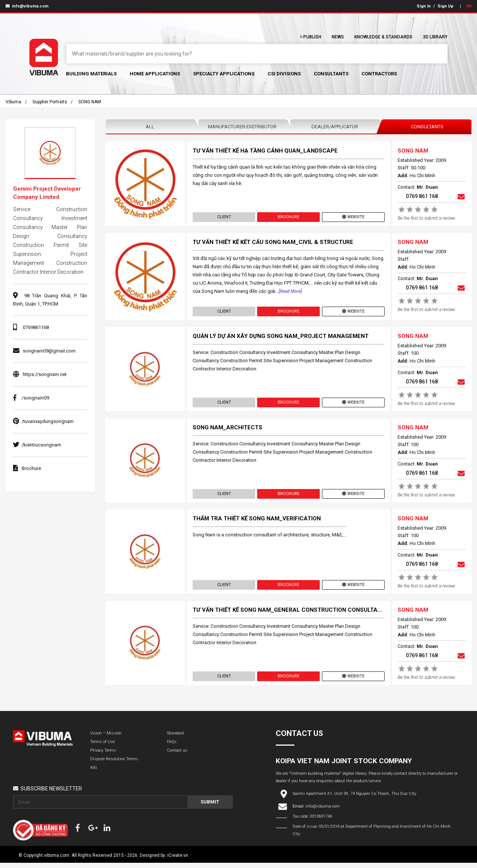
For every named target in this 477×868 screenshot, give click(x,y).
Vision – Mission (106, 738)
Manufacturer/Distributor (242, 127)
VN (469, 6)
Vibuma (13, 102)
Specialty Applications (224, 74)
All (150, 127)
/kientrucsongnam (37, 445)
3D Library (435, 37)
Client (224, 217)
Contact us (177, 756)
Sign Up (446, 6)
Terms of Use (102, 747)
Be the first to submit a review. (426, 219)
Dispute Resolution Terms (114, 764)
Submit (210, 807)
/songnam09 (31, 398)
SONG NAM (90, 102)
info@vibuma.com (27, 6)
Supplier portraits (50, 102)
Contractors (379, 74)
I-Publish (311, 37)
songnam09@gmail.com (49, 351)
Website (353, 217)
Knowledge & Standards (383, 37)
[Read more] (291, 292)
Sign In (424, 6)
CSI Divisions (284, 74)
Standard (175, 738)
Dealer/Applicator (335, 127)
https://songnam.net (45, 374)
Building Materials (91, 74)
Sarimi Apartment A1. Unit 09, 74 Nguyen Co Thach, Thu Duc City (354, 799)
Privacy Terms (103, 756)
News (338, 37)
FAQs (172, 747)
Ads (94, 773)
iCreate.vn (178, 861)
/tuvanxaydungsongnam (43, 421)
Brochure (288, 217)
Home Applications (155, 74)
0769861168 (36, 327)
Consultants (331, 74)
